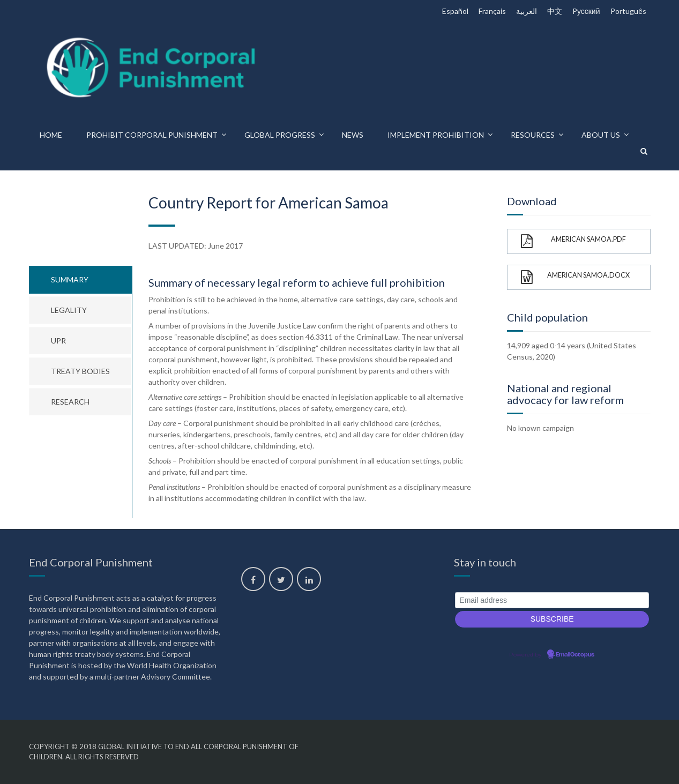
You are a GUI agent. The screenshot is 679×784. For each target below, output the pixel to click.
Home (51, 135)
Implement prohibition (436, 135)
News (353, 135)
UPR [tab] (58, 341)
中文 (555, 11)
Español (455, 11)
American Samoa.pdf (573, 241)
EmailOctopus (575, 655)
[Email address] (552, 600)
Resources (533, 135)
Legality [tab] (69, 310)
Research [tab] (70, 402)
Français (492, 11)
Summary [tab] (70, 279)
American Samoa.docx (575, 277)
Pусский (586, 11)
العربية (527, 11)
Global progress (280, 135)
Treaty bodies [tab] (80, 371)
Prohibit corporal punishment (152, 135)
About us (601, 135)
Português (628, 11)
